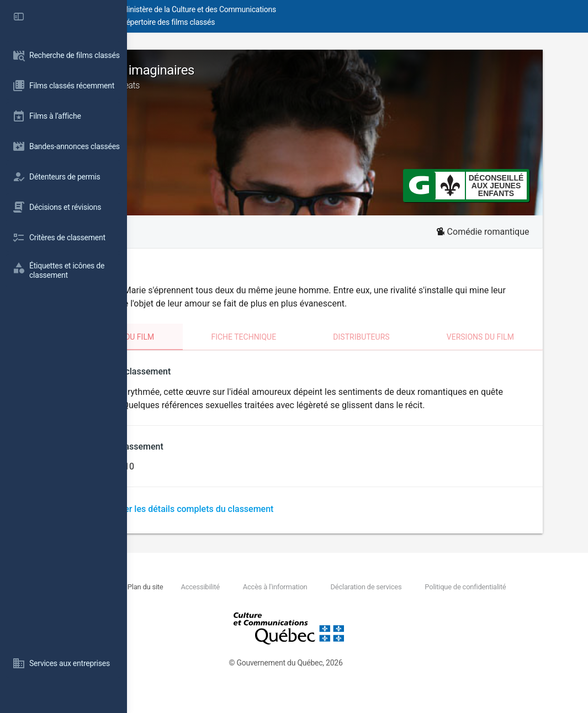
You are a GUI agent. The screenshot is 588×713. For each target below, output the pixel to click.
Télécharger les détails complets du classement (283, 522)
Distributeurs (415, 337)
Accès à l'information (392, 600)
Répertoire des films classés (295, 22)
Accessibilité (316, 600)
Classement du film (207, 337)
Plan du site (260, 600)
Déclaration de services (483, 600)
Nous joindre (210, 600)
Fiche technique (317, 337)
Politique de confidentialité (237, 613)
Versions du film (513, 337)
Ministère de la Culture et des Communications (326, 9)
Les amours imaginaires (357, 77)
